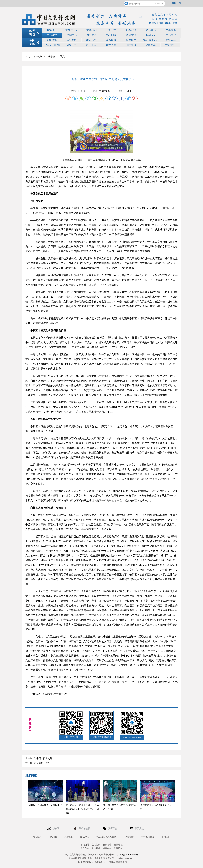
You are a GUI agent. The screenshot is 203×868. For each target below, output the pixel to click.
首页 (28, 57)
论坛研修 (111, 40)
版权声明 (85, 837)
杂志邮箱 (171, 23)
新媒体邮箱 (156, 23)
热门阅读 (111, 35)
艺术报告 (91, 45)
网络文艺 (92, 35)
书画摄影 (171, 30)
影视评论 (131, 30)
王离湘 (128, 91)
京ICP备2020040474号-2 (129, 855)
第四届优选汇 (151, 40)
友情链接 (130, 837)
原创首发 (131, 35)
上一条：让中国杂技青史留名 (40, 759)
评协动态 (151, 45)
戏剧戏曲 (111, 30)
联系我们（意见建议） (107, 837)
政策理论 (52, 30)
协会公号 (71, 45)
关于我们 (69, 837)
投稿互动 (151, 35)
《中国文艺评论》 (52, 45)
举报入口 (166, 837)
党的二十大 (72, 30)
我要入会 (171, 40)
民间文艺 (72, 35)
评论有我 (111, 45)
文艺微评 (171, 35)
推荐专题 (131, 45)
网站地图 (176, 3)
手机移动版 (85, 828)
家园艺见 (91, 40)
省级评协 (72, 40)
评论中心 (170, 45)
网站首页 (37, 837)
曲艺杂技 (52, 35)
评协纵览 (52, 40)
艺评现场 (38, 57)
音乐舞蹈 (151, 30)
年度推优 (131, 40)
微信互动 (113, 828)
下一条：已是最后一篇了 (38, 763)
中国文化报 (105, 91)
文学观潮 (92, 30)
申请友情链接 (148, 837)
